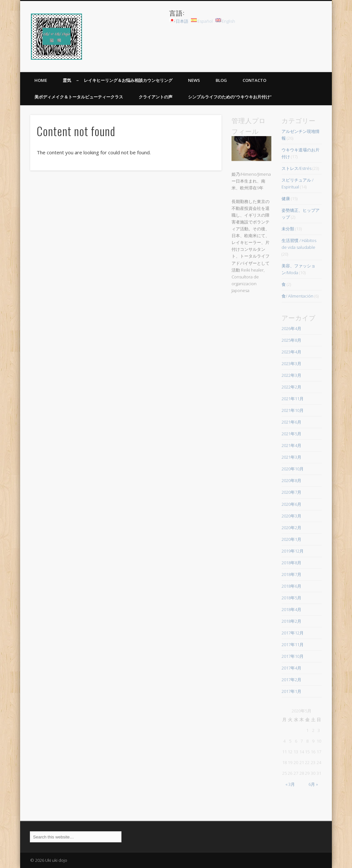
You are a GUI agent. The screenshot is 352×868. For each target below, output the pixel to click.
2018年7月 (291, 574)
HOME (41, 80)
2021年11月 (293, 399)
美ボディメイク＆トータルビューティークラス (79, 97)
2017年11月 (293, 645)
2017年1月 (291, 691)
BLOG (221, 80)
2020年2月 (291, 528)
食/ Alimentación (297, 296)
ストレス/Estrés (296, 168)
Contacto (254, 80)
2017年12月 (293, 633)
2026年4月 (291, 328)
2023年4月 (291, 352)
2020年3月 (291, 516)
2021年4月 (291, 445)
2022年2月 (291, 387)
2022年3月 (291, 375)
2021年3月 (291, 457)
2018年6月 (291, 586)
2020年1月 (291, 539)
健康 (286, 198)
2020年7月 (291, 492)
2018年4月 (291, 609)
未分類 (288, 229)
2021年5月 (291, 434)
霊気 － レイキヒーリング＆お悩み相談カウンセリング (118, 80)
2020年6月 (291, 504)
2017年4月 (291, 668)
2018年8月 (291, 563)
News (194, 80)
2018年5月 (291, 598)
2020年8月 (291, 480)
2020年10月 (293, 469)
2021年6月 (291, 422)
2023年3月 (291, 364)
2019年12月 (293, 551)
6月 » (313, 784)
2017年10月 (293, 656)
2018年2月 (291, 621)
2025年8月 (291, 340)
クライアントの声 (156, 97)
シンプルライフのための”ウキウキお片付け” (230, 97)
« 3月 (290, 784)
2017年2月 (291, 680)
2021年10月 (293, 410)
